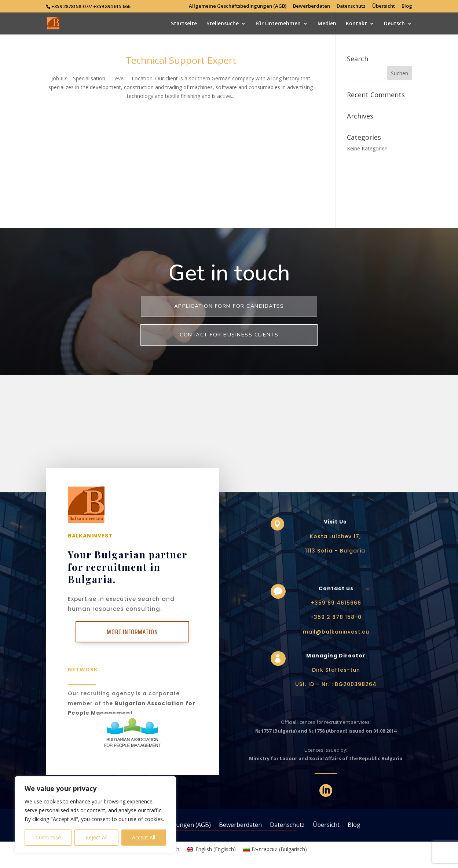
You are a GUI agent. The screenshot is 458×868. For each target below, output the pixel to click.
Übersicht (384, 6)
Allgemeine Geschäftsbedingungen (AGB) (238, 6)
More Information (132, 632)
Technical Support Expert (181, 60)
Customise (48, 837)
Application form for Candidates (229, 306)
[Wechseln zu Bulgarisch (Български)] (275, 849)
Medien (327, 24)
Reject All (96, 837)
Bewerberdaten (312, 6)
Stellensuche (223, 24)
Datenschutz (351, 6)
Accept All (144, 837)
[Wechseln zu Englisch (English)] (211, 849)
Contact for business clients (229, 335)
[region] (95, 815)
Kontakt (356, 24)
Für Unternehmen (278, 24)
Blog (407, 6)
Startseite (184, 24)
